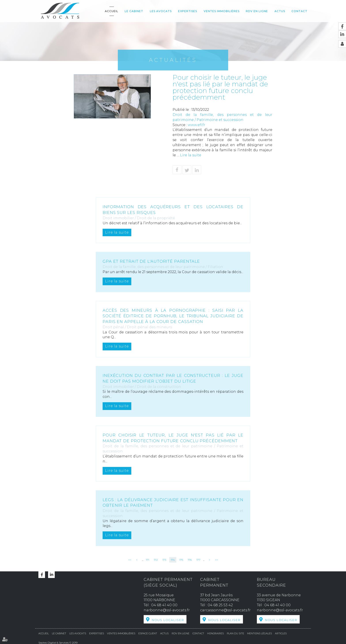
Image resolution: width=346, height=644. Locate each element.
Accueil (112, 11)
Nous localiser (168, 620)
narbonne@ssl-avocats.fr (167, 610)
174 (173, 560)
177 (198, 560)
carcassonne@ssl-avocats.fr (225, 610)
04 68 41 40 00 (164, 605)
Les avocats (161, 11)
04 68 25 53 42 (220, 605)
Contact (299, 11)
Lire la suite (191, 155)
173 (164, 560)
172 (156, 560)
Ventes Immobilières (222, 11)
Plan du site (235, 633)
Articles (281, 633)
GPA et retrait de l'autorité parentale (152, 261)
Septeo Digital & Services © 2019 (58, 642)
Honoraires (215, 633)
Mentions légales (259, 633)
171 (148, 560)
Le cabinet (134, 11)
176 (190, 560)
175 (181, 560)
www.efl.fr (197, 125)
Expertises (188, 11)
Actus (280, 11)
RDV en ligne (257, 11)
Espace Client (148, 633)
